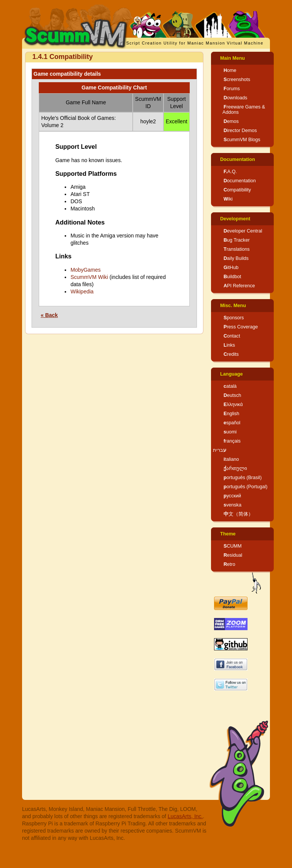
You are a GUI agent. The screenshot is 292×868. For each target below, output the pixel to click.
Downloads (235, 98)
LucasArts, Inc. (185, 816)
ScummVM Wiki (89, 277)
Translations (237, 249)
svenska (232, 505)
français (232, 441)
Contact (232, 336)
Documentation (238, 159)
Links (229, 345)
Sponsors (234, 318)
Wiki (228, 199)
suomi (230, 432)
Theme (228, 534)
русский (232, 496)
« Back (49, 315)
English (231, 414)
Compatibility (237, 190)
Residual (233, 555)
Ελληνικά (233, 405)
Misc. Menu (233, 306)
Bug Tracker (237, 240)
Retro (229, 564)
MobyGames (85, 270)
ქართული (235, 468)
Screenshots (237, 80)
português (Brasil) (243, 478)
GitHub (231, 268)
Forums (232, 89)
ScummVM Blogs (242, 140)
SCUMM (233, 546)
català (230, 386)
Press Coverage (241, 327)
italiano (231, 459)
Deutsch (232, 395)
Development (235, 219)
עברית (220, 450)
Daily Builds (236, 258)
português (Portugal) (246, 487)
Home (230, 70)
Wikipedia (82, 291)
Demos (231, 121)
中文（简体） (238, 514)
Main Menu (232, 58)
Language (231, 374)
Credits (231, 354)
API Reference (239, 286)
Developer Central (243, 231)
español (232, 423)
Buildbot (232, 277)
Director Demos (240, 131)
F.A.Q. (230, 172)
